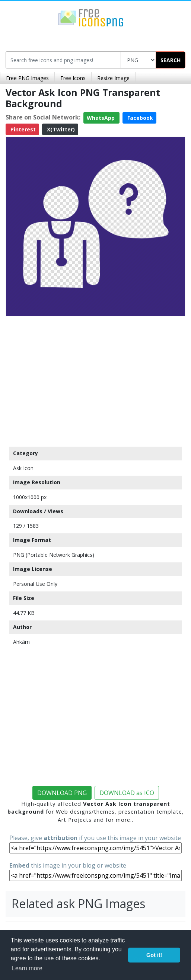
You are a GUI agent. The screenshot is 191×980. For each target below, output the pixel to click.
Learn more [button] (27, 968)
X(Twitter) (60, 129)
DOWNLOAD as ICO (127, 793)
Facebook (139, 118)
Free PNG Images (27, 78)
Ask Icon (23, 468)
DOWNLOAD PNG (62, 793)
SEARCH (171, 60)
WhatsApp (101, 118)
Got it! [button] (154, 955)
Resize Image (113, 78)
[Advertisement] (95, 380)
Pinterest (22, 129)
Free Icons (73, 78)
